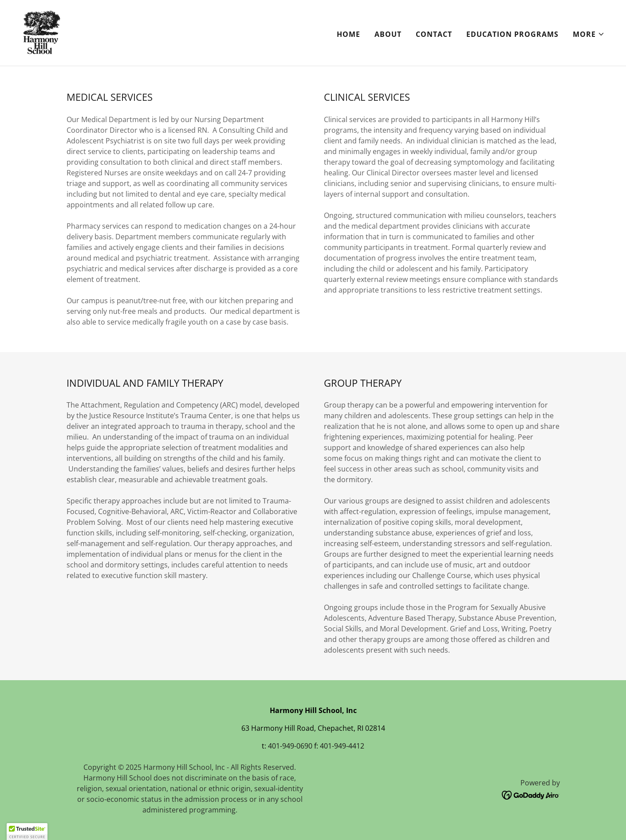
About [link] (388, 34)
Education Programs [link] (512, 34)
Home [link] (348, 34)
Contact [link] (434, 34)
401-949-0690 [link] (290, 746)
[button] (589, 34)
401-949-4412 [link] (342, 746)
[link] (41, 32)
